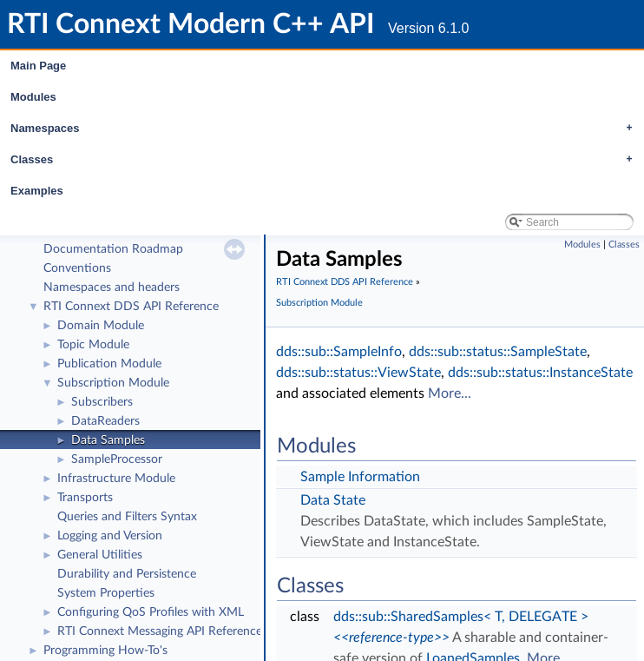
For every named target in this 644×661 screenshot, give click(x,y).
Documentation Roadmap (113, 249)
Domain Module (101, 326)
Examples (37, 191)
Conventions (77, 268)
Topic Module (93, 345)
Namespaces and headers (112, 288)
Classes (326, 160)
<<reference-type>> (391, 638)
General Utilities (100, 555)
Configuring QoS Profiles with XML (151, 612)
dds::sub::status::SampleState (498, 352)
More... (450, 393)
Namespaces (326, 129)
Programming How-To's (105, 651)
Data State (333, 500)
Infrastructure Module (116, 479)
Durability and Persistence (127, 574)
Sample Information (360, 477)
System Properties (106, 593)
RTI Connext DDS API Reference (131, 307)
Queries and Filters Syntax (127, 517)
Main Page (38, 66)
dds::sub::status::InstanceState (540, 373)
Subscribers (102, 402)
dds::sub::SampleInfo (339, 352)
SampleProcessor (117, 459)
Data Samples (108, 440)
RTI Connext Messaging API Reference (160, 631)
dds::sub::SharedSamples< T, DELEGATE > (461, 617)
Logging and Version (110, 536)
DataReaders (105, 421)
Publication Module (109, 364)
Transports (85, 498)
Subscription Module (113, 383)
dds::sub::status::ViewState (358, 373)
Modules (33, 97)
